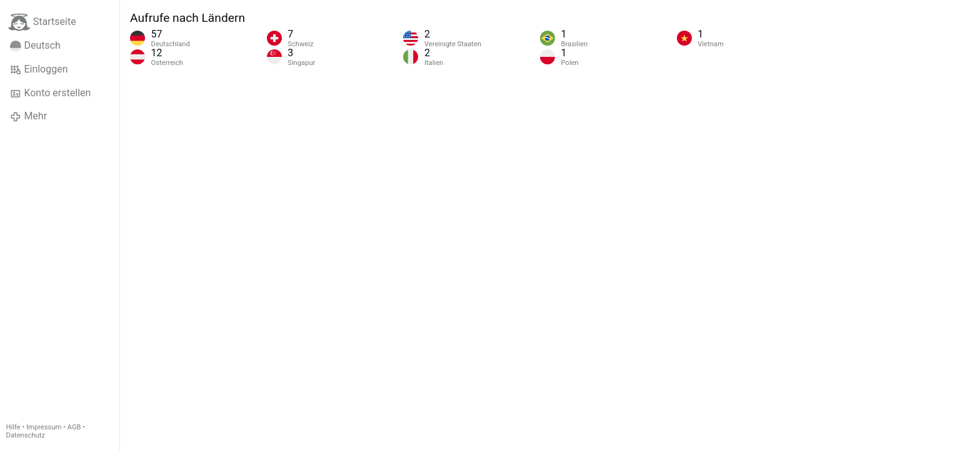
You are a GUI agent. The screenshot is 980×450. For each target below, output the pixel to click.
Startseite (42, 22)
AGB (74, 427)
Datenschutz (26, 435)
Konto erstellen (50, 93)
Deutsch (35, 46)
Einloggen (39, 69)
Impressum (44, 427)
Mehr (28, 116)
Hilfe (13, 427)
